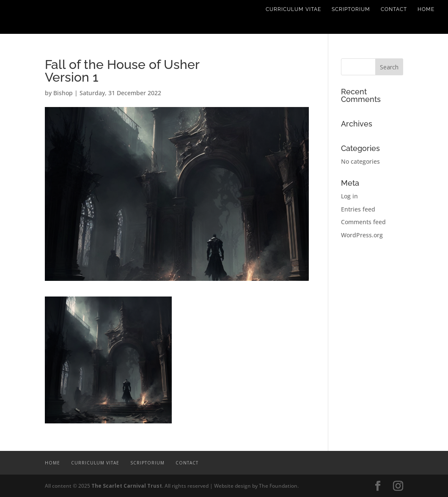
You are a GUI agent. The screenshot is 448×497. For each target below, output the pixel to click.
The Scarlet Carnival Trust (127, 486)
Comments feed (363, 222)
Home (426, 9)
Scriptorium (351, 9)
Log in (349, 196)
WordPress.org (362, 235)
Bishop (63, 93)
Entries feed (358, 209)
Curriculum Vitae (293, 9)
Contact (394, 9)
